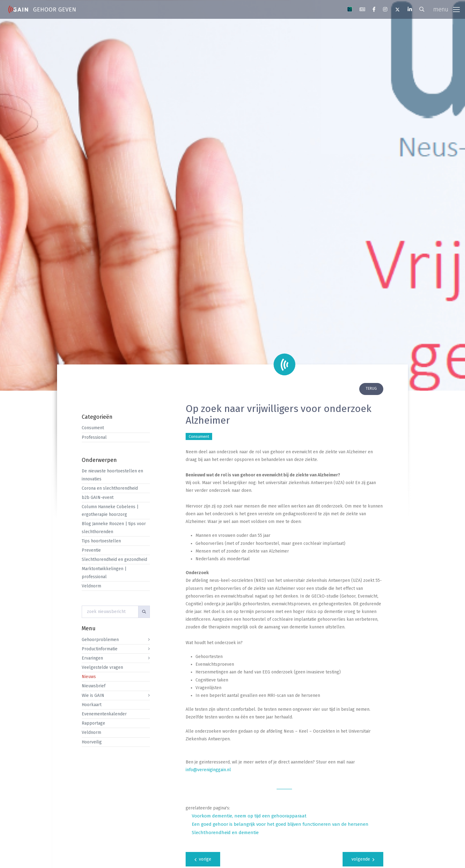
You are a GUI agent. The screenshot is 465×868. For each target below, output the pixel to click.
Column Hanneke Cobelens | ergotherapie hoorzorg (110, 511)
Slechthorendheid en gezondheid (114, 559)
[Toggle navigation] (446, 10)
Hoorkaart (92, 705)
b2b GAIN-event (98, 498)
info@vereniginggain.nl (208, 770)
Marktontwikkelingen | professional (104, 573)
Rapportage (93, 723)
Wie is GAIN (93, 695)
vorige (203, 859)
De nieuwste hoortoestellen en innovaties (112, 475)
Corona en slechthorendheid (110, 488)
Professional (94, 437)
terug (371, 389)
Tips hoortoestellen (101, 541)
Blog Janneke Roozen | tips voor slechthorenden (114, 528)
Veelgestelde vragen (102, 667)
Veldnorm (91, 586)
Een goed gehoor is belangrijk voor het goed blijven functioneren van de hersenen (280, 824)
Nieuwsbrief (94, 686)
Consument (93, 428)
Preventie (91, 550)
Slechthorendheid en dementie (225, 833)
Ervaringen (92, 658)
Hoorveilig (92, 742)
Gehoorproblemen (100, 640)
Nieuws (89, 677)
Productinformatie (100, 649)
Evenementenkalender (104, 714)
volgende (363, 859)
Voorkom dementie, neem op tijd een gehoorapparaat (249, 816)
